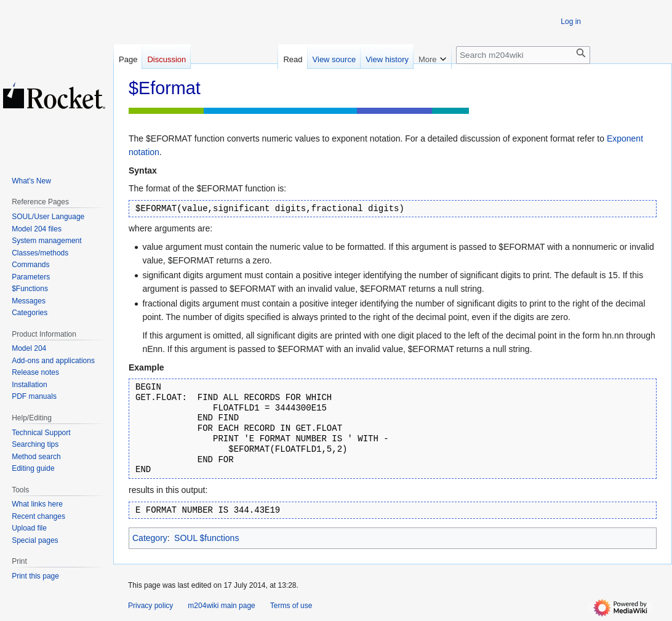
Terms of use (291, 606)
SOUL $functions (206, 538)
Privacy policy (150, 606)
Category (150, 538)
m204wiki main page (221, 606)
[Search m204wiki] (523, 55)
